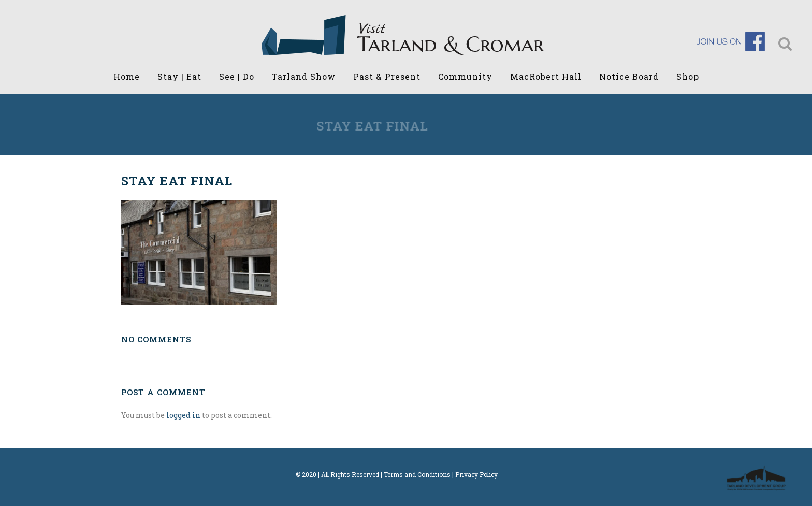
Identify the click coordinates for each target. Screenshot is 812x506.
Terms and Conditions (417, 474)
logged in (183, 415)
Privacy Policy (476, 474)
